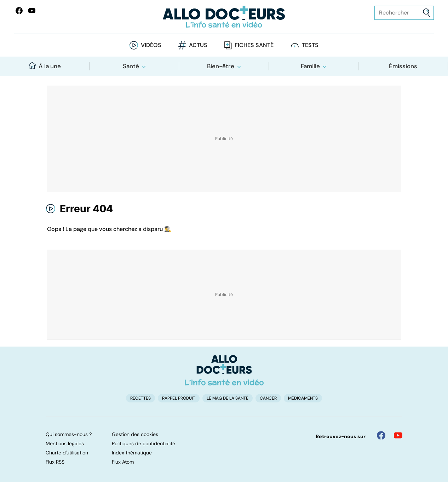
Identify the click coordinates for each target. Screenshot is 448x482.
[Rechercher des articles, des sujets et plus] (404, 13)
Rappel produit (179, 398)
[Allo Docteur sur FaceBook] (19, 11)
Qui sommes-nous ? (69, 434)
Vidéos (151, 45)
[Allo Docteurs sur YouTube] (32, 11)
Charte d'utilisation (67, 453)
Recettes (140, 398)
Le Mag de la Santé (228, 398)
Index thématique (132, 453)
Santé (131, 66)
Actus (198, 45)
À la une (45, 66)
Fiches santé (254, 45)
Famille (310, 66)
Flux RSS (55, 462)
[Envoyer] (427, 13)
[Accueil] (224, 370)
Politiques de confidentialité (143, 443)
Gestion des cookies (135, 434)
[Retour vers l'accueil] (224, 17)
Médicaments (303, 398)
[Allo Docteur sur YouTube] (398, 435)
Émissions (403, 66)
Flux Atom (123, 462)
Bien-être (221, 66)
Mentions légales (65, 443)
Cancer (268, 398)
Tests (310, 45)
